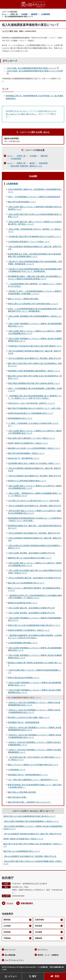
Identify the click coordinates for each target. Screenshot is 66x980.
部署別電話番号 (27, 903)
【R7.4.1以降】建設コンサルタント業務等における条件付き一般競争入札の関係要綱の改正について (35, 432)
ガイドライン (43, 950)
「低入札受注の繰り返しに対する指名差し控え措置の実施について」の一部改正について (35, 758)
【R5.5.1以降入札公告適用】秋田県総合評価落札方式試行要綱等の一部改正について (35, 547)
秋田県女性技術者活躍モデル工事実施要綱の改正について (31, 413)
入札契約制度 (45, 14)
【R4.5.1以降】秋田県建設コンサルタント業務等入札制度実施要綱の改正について (35, 619)
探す (34, 976)
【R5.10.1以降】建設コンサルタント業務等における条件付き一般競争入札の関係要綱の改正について (34, 512)
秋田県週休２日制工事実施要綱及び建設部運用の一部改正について (34, 371)
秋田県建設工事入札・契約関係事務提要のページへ (28, 775)
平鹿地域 (7, 938)
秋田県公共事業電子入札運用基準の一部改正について (29, 630)
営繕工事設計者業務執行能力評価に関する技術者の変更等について (34, 383)
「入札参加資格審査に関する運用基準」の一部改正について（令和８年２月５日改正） (35, 285)
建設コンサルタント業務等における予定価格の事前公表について (33, 765)
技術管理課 (43, 163)
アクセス (10, 903)
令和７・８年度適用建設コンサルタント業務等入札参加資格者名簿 (34, 197)
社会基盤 (24, 14)
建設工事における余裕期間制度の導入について (26, 583)
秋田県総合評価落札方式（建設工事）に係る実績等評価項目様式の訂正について (35, 527)
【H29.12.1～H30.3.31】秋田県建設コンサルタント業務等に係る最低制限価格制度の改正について (34, 704)
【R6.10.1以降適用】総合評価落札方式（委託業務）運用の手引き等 (34, 476)
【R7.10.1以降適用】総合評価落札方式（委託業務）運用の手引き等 (34, 358)
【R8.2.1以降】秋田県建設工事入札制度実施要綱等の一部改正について (35, 317)
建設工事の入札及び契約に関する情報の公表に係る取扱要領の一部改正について (35, 365)
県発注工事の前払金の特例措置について (24, 678)
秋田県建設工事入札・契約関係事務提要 (24, 722)
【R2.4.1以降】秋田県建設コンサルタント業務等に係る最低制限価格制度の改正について (35, 649)
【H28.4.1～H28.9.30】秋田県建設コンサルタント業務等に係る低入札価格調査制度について (34, 744)
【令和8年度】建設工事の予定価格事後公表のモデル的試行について (34, 237)
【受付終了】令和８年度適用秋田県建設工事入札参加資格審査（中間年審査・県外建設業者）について (35, 263)
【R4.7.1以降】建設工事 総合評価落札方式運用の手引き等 (31, 608)
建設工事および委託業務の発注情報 (22, 792)
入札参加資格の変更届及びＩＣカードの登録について (29, 242)
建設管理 (34, 14)
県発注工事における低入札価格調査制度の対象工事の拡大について (34, 625)
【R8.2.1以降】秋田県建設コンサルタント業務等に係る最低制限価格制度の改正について (35, 325)
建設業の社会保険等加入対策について (23, 603)
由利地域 (7, 932)
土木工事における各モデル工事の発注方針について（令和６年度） (34, 501)
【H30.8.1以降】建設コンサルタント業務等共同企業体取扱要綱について (34, 671)
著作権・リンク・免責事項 (48, 955)
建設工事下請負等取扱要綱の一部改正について (26, 453)
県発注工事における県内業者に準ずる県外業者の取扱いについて (33, 304)
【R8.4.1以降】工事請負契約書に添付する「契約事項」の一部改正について (35, 230)
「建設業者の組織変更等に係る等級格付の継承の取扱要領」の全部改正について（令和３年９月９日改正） (35, 637)
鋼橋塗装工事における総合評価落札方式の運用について (30, 558)
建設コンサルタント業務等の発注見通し (24, 299)
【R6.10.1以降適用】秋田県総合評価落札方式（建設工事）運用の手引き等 (34, 470)
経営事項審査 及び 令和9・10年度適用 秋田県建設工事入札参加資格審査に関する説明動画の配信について (34, 255)
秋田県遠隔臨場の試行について (20, 418)
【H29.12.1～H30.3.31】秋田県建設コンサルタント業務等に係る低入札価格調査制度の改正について (34, 711)
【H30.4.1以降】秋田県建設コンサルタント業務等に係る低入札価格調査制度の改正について (34, 691)
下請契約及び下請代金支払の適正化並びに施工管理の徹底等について (35, 346)
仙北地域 (38, 932)
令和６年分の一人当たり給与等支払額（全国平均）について (31, 403)
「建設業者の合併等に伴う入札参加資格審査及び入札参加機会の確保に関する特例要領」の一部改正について (35, 597)
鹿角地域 (7, 920)
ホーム (4, 14)
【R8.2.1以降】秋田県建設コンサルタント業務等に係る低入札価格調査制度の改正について (35, 340)
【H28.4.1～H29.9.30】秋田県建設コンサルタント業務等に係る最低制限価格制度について (34, 751)
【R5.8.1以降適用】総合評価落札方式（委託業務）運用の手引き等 (34, 533)
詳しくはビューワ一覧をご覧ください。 (21, 114)
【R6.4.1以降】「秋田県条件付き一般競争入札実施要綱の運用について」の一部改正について (35, 495)
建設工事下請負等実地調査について (22, 202)
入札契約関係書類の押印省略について (23, 643)
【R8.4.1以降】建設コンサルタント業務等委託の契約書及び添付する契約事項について (35, 208)
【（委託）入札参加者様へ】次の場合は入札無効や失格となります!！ (33, 425)
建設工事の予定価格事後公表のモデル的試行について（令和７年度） (35, 408)
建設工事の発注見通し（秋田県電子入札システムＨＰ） (30, 802)
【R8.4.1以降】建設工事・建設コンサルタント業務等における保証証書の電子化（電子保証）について (35, 223)
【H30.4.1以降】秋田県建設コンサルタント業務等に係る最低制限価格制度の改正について (34, 684)
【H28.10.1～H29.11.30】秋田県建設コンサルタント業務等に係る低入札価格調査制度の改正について (35, 736)
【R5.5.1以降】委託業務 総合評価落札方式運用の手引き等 (31, 553)
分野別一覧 (14, 14)
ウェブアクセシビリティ (14, 960)
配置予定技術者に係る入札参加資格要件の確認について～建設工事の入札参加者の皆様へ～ (35, 786)
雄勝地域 (38, 938)
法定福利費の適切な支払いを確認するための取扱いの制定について (34, 463)
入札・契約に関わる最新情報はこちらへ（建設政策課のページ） (33, 780)
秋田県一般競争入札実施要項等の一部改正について (28, 443)
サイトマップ (10, 950)
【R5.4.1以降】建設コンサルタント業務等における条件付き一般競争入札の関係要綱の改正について (35, 564)
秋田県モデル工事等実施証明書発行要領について (27, 481)
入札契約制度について (17, 770)
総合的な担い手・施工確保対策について (24, 458)
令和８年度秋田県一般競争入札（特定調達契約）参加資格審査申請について (35, 191)
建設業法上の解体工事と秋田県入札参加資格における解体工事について (35, 664)
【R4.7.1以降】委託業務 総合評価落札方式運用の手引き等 (31, 613)
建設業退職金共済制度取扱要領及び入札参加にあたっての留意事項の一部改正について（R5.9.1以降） (35, 519)
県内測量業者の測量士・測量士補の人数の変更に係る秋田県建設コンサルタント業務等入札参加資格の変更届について (35, 278)
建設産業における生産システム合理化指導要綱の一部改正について (34, 448)
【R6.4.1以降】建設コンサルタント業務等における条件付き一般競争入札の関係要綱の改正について (35, 487)
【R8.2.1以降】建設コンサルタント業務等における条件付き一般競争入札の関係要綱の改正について (35, 332)
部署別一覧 (21, 163)
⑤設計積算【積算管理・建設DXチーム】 (26, 166)
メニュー (13, 976)
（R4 (31, 68)
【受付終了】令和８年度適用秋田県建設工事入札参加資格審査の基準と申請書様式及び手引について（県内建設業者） (35, 270)
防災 (57, 976)
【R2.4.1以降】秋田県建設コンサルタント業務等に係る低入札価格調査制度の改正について (35, 657)
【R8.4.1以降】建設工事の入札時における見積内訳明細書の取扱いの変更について (35, 216)
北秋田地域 (39, 920)
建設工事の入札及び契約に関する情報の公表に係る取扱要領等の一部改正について (35, 377)
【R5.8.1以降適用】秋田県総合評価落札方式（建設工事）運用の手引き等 (35, 539)
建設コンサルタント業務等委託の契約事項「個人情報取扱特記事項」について (35, 589)
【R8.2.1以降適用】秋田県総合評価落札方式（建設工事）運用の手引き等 (35, 248)
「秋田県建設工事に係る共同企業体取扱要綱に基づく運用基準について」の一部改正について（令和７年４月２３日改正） (35, 397)
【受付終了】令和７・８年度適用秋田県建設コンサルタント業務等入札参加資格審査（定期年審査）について (35, 292)
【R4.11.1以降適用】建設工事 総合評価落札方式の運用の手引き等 (34, 578)
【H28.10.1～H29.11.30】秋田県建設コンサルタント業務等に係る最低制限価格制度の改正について (35, 729)
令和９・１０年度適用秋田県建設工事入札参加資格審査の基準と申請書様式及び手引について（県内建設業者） (35, 310)
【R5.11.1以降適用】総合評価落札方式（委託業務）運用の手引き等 (34, 506)
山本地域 (7, 926)
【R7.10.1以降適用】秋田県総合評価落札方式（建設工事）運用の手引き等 (34, 352)
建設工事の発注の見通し (17, 797)
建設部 (32, 163)
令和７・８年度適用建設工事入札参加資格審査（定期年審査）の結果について (35, 390)
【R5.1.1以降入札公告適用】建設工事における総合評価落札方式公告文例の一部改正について (35, 572)
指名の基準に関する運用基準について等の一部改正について (31, 438)
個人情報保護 (10, 955)
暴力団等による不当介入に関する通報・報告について (29, 717)
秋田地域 (38, 926)
